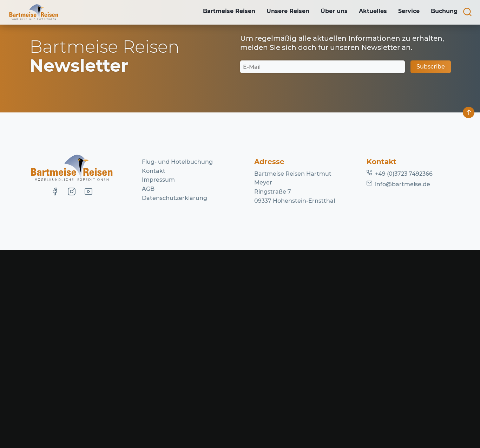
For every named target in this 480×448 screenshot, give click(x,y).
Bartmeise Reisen (221, 12)
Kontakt (154, 369)
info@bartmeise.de (403, 382)
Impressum (158, 378)
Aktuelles (369, 12)
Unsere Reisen (282, 12)
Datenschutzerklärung (175, 396)
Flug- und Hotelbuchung (177, 360)
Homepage (306, 136)
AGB (148, 387)
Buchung (443, 12)
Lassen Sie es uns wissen (193, 127)
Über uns (329, 12)
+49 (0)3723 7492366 (404, 372)
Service (407, 12)
